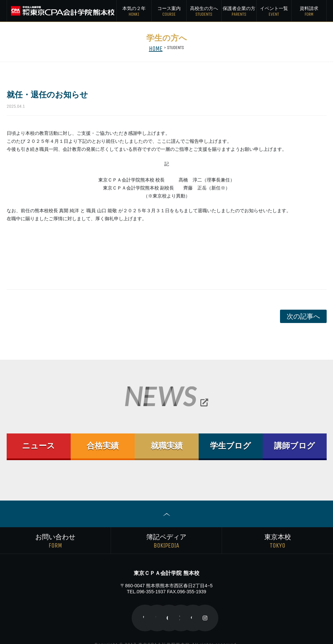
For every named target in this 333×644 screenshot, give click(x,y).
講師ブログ (295, 446)
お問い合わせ (55, 533)
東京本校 (277, 533)
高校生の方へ (204, 12)
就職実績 (167, 446)
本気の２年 (134, 12)
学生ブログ (231, 446)
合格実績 (103, 446)
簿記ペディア (166, 533)
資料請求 (309, 12)
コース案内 (169, 12)
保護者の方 (239, 12)
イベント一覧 (274, 12)
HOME (156, 48)
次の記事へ (303, 316)
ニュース (39, 446)
